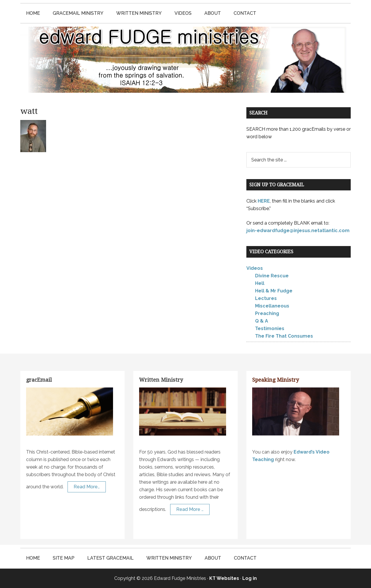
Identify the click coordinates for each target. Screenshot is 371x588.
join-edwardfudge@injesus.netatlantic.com (298, 231)
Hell (260, 283)
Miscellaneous (272, 306)
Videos (255, 268)
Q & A (262, 321)
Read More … (190, 509)
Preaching (267, 313)
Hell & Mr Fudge (274, 291)
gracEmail (39, 380)
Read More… (87, 487)
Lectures (266, 298)
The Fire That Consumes (284, 336)
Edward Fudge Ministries (185, 60)
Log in (250, 578)
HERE (264, 201)
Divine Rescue (272, 276)
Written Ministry (161, 380)
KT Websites (224, 578)
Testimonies (270, 328)
